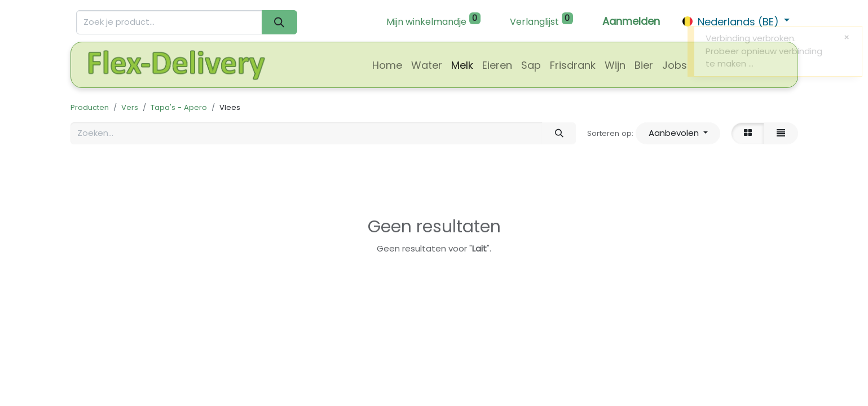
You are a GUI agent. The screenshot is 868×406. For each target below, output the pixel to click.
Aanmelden (631, 21)
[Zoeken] (279, 22)
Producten (90, 107)
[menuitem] (387, 65)
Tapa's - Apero (179, 107)
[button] (678, 133)
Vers (130, 107)
